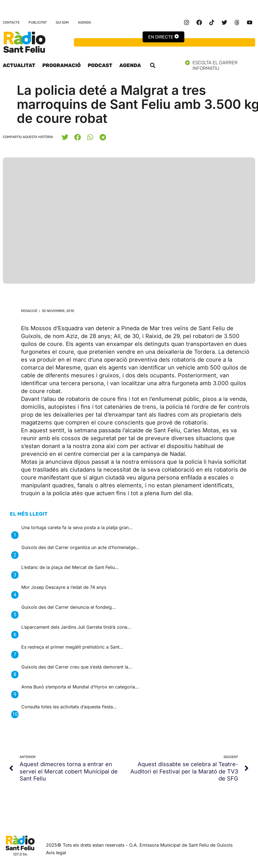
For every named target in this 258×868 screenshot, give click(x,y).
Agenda (84, 22)
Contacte (11, 22)
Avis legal (56, 853)
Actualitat (19, 65)
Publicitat (38, 22)
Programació (61, 65)
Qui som (62, 22)
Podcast (100, 65)
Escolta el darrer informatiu (220, 65)
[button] (153, 65)
